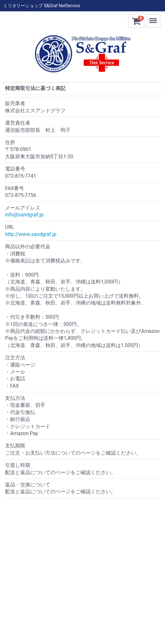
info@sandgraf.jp (24, 215)
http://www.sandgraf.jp (31, 234)
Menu (154, 18)
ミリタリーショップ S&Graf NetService (42, 6)
